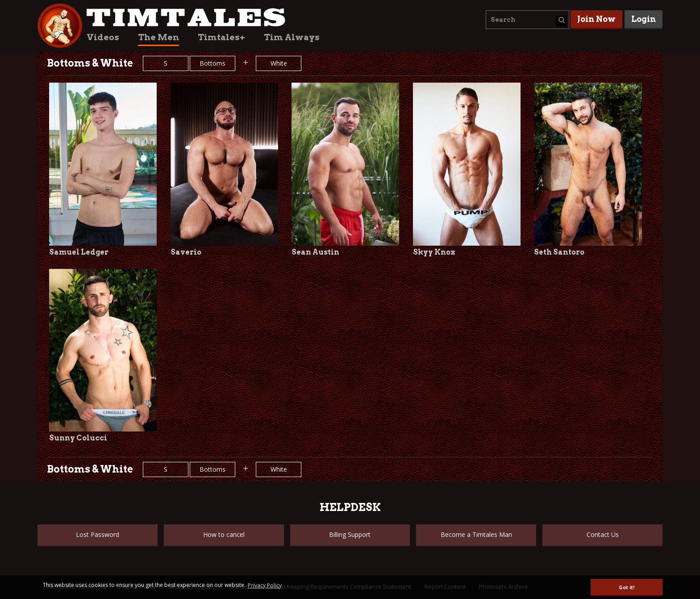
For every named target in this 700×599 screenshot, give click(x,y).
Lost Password (98, 534)
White (279, 63)
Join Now (596, 19)
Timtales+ (221, 37)
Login (644, 19)
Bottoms (212, 63)
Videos (103, 37)
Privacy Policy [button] (265, 585)
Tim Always (292, 37)
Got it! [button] (627, 587)
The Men (158, 37)
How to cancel (224, 534)
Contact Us (603, 534)
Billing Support (350, 534)
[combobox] (527, 20)
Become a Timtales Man (476, 534)
